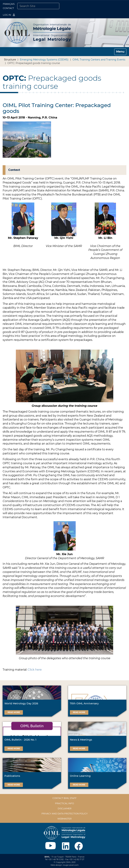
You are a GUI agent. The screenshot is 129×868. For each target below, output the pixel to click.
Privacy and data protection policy (65, 814)
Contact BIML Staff (64, 798)
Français (9, 4)
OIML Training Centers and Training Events (99, 60)
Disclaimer (65, 808)
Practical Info (64, 803)
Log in (9, 15)
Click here (35, 670)
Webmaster (64, 819)
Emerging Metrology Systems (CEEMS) (44, 60)
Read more (14, 712)
